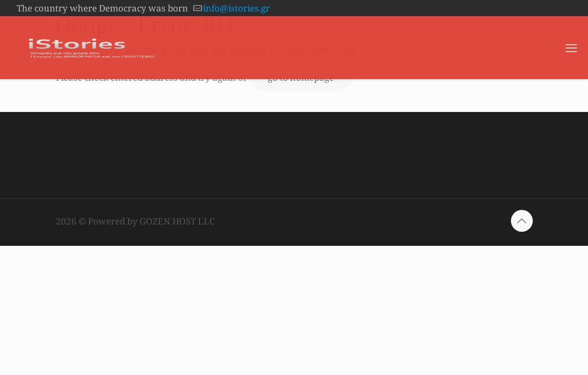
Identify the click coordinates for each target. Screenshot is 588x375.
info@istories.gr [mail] (236, 8)
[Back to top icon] (522, 221)
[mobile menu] (571, 47)
